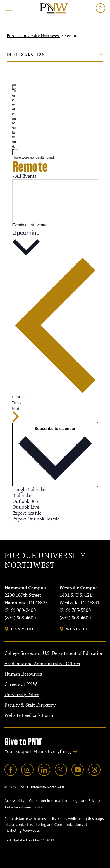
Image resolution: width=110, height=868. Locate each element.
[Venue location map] (55, 201)
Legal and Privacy (86, 800)
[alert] (14, 116)
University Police (22, 695)
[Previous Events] (55, 328)
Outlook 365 (25, 501)
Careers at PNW (21, 684)
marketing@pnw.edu (22, 830)
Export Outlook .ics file (36, 519)
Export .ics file (27, 513)
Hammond (23, 629)
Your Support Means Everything (38, 752)
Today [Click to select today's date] (17, 403)
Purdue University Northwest (34, 36)
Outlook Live (26, 507)
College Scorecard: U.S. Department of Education (54, 653)
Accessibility (15, 800)
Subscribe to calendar (55, 429)
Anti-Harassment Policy (24, 807)
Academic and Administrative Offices (42, 664)
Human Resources (23, 674)
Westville (79, 629)
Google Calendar (29, 490)
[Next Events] (16, 414)
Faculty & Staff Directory (30, 705)
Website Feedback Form (29, 715)
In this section (26, 54)
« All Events (24, 176)
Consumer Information (48, 800)
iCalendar (22, 496)
